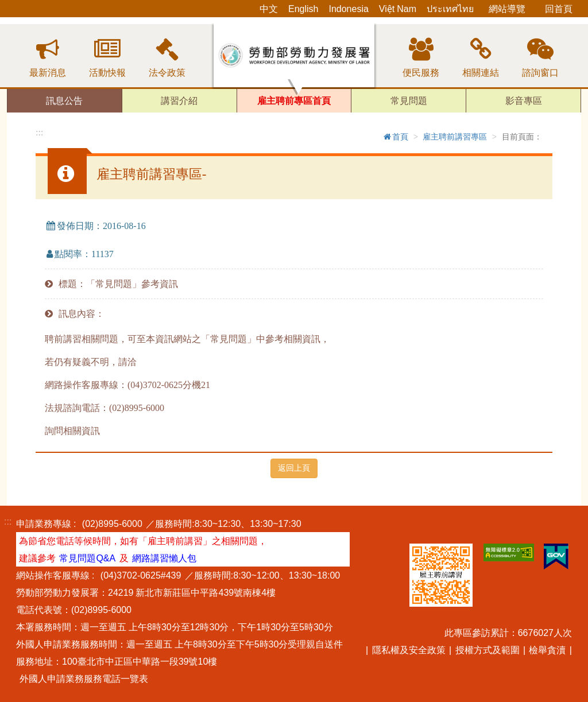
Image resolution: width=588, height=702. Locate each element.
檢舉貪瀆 (547, 650)
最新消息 (48, 72)
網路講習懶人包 (164, 558)
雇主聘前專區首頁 (294, 101)
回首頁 (559, 9)
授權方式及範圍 (488, 650)
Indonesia (348, 9)
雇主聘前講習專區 (455, 137)
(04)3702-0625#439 (141, 575)
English (303, 9)
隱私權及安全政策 (409, 650)
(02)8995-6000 (112, 523)
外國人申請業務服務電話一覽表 (84, 678)
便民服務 (421, 72)
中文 (269, 9)
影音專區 (524, 101)
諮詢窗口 (540, 72)
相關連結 (481, 72)
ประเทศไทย (450, 9)
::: (39, 132)
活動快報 (107, 72)
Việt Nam (398, 9)
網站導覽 (507, 9)
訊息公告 (64, 101)
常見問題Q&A (87, 558)
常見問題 (409, 101)
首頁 (395, 137)
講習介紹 (179, 101)
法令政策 (167, 72)
